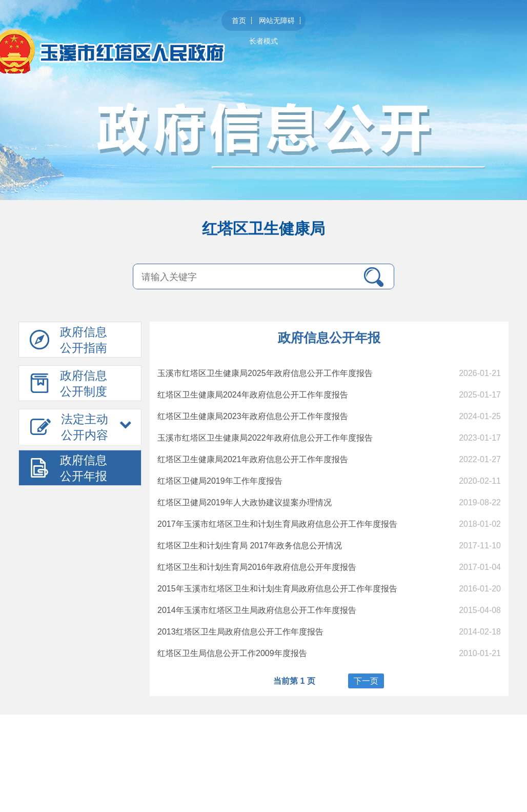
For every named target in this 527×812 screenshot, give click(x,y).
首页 (239, 21)
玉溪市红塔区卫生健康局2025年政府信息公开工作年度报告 (265, 373)
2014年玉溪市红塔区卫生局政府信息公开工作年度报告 (257, 610)
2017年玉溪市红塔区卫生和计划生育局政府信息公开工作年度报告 (277, 524)
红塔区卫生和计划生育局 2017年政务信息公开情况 (250, 546)
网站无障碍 (277, 21)
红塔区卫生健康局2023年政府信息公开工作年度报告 (253, 416)
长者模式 (263, 41)
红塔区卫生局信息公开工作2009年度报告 (232, 653)
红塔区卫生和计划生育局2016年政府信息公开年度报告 (257, 567)
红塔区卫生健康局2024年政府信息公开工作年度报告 (253, 395)
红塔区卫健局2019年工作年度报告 (220, 481)
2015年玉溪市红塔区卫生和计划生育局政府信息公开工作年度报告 (277, 589)
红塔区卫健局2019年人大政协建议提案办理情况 (245, 502)
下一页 (366, 681)
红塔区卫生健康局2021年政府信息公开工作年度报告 (253, 459)
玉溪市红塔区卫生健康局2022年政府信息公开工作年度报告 (265, 438)
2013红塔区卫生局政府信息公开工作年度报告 (240, 632)
